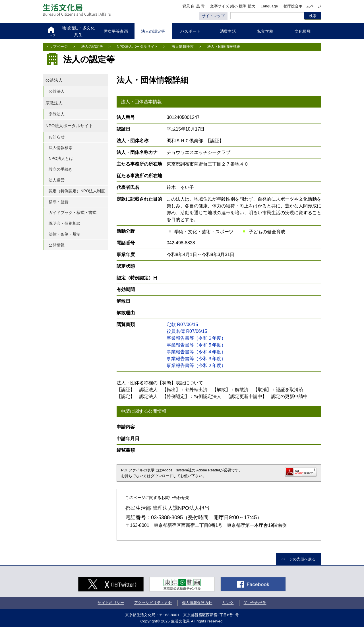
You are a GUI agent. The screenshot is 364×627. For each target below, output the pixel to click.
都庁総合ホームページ (302, 6)
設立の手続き (61, 169)
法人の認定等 (92, 47)
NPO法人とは (61, 158)
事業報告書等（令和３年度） (196, 359)
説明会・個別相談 (65, 223)
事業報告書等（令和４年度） (196, 352)
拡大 (252, 6)
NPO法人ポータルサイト (137, 47)
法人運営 (57, 180)
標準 (243, 6)
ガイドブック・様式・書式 (73, 213)
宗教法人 (54, 103)
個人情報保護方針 (197, 603)
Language (269, 6)
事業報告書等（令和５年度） (196, 345)
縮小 (234, 6)
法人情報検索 (183, 47)
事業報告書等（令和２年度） (196, 365)
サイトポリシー (111, 603)
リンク (228, 603)
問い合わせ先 (255, 603)
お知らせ (57, 137)
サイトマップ (213, 16)
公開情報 (57, 245)
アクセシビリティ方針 (153, 603)
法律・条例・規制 (65, 234)
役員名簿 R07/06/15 (187, 331)
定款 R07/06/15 (182, 324)
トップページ (57, 47)
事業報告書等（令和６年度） (196, 338)
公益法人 (54, 80)
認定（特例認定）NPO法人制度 (77, 191)
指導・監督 (59, 202)
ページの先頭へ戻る (299, 559)
